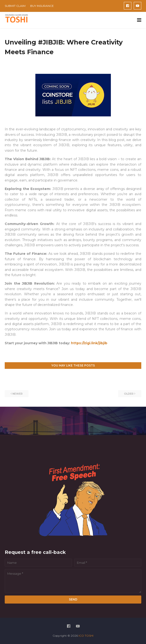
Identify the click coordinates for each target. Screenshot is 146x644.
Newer (18, 394)
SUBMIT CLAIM (15, 6)
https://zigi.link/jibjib (89, 343)
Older (129, 394)
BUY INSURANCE (42, 6)
